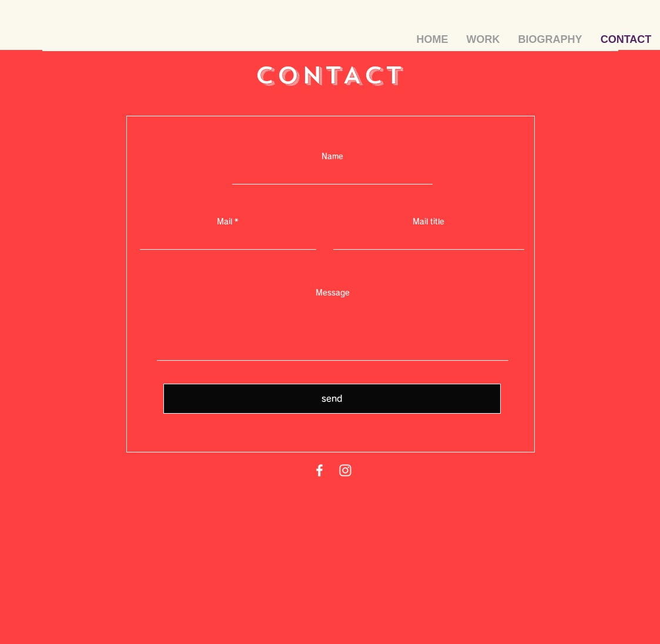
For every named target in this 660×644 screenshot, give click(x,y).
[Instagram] (345, 470)
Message (333, 293)
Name (332, 157)
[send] (332, 399)
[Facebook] (319, 470)
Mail (225, 222)
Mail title (428, 222)
